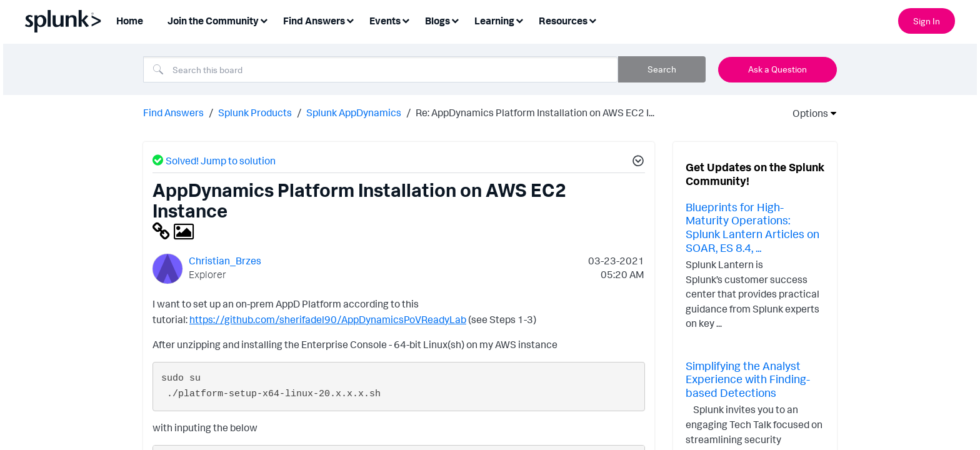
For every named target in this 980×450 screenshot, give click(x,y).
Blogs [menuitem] (437, 21)
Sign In (927, 21)
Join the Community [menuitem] (213, 21)
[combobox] (381, 69)
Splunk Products (255, 112)
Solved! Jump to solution (221, 161)
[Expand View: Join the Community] (264, 20)
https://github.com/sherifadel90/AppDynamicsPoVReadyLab (328, 319)
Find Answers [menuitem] (314, 21)
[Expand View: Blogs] (455, 20)
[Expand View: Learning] (519, 20)
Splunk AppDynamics (354, 112)
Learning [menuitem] (494, 21)
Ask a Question (777, 69)
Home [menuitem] (130, 21)
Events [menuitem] (385, 21)
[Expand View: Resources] (592, 20)
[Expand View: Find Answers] (350, 20)
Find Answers (173, 112)
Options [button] (806, 113)
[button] (636, 162)
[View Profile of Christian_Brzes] (225, 261)
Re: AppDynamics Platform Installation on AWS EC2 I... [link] (535, 112)
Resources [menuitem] (563, 21)
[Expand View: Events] (406, 20)
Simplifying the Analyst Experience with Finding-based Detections (748, 379)
